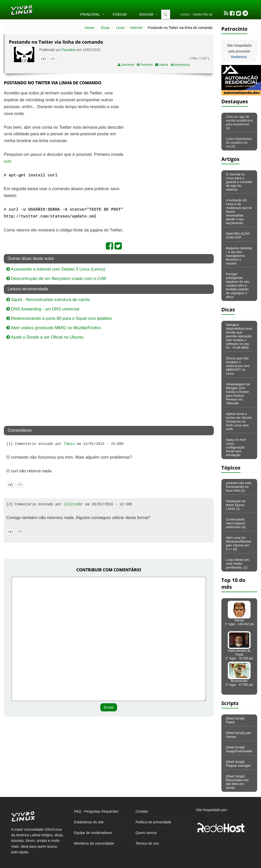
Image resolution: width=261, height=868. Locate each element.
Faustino (70, 50)
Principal (90, 14)
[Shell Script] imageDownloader (239, 749)
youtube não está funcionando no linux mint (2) (239, 487)
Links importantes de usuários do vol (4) (239, 143)
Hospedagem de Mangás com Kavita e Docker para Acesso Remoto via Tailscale (238, 394)
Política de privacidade (153, 822)
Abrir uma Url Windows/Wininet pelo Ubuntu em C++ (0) (239, 543)
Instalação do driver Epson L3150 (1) (236, 505)
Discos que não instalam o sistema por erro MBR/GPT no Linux (238, 366)
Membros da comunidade (94, 843)
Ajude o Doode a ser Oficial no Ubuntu (45, 337)
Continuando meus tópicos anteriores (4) (236, 523)
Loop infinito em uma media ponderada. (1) (238, 564)
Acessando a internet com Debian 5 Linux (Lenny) (56, 269)
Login (185, 14)
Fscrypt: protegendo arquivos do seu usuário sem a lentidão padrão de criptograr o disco (238, 285)
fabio (69, 444)
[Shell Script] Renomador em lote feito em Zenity (237, 782)
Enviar (146, 14)
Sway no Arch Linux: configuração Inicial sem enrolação (236, 447)
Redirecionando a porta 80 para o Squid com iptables (59, 318)
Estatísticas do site (89, 822)
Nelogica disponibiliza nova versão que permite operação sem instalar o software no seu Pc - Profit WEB (239, 336)
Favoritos (145, 65)
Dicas (105, 28)
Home (89, 28)
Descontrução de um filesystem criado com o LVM (56, 279)
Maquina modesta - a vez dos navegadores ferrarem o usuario (239, 256)
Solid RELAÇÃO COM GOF (238, 236)
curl (7, 161)
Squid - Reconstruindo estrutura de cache (48, 300)
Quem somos (146, 833)
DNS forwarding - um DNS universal (43, 309)
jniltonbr (74, 504)
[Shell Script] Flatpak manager (238, 764)
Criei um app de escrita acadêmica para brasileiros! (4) (239, 122)
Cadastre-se (203, 14)
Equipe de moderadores (93, 833)
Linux (120, 28)
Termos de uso (147, 843)
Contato (142, 811)
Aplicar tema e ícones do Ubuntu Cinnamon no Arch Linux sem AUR (239, 421)
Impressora (180, 65)
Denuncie (126, 65)
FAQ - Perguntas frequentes (96, 811)
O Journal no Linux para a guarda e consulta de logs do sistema (239, 182)
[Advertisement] (170, 127)
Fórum (120, 14)
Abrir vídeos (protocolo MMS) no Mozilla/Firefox (54, 328)
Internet (136, 28)
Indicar (162, 65)
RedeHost (239, 57)
